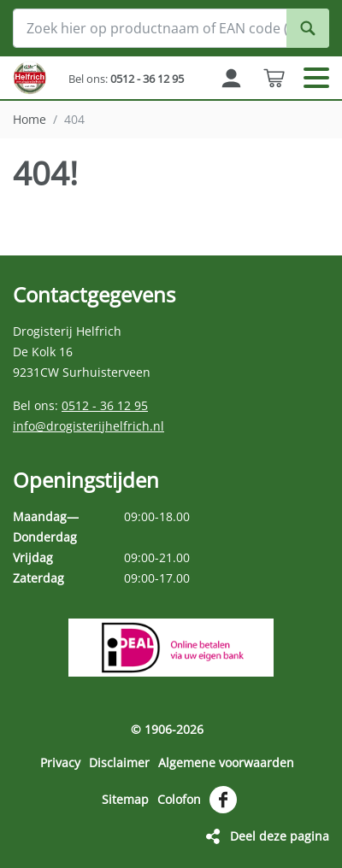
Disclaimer (119, 762)
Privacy (60, 762)
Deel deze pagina (280, 836)
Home (29, 119)
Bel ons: (126, 79)
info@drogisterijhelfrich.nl (88, 426)
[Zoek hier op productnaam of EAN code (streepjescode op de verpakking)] (171, 28)
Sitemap (125, 799)
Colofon (179, 799)
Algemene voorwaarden (226, 762)
